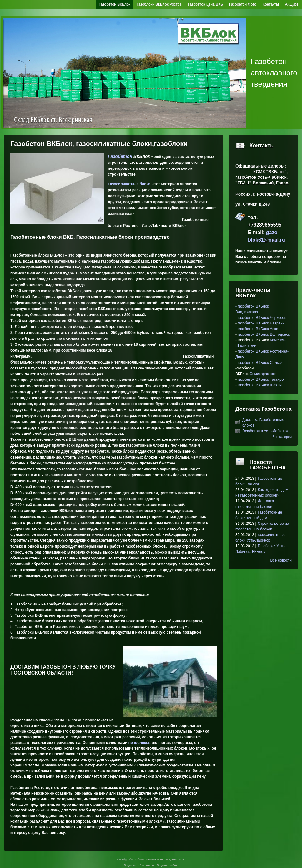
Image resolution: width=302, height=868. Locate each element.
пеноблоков (140, 743)
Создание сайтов (167, 865)
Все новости (281, 560)
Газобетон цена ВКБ (205, 4)
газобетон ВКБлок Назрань (261, 323)
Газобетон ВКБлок (115, 4)
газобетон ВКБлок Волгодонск (264, 334)
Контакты (271, 4)
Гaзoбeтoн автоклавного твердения (274, 73)
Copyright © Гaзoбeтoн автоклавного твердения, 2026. (151, 860)
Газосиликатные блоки (129, 184)
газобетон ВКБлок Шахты (260, 385)
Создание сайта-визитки (139, 865)
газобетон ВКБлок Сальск (260, 363)
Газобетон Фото (243, 4)
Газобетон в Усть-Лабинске (266, 431)
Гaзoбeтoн (120, 156)
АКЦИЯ (292, 4)
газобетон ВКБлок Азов (257, 329)
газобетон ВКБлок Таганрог (261, 379)
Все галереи (282, 437)
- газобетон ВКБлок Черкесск (261, 318)
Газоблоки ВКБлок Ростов (159, 4)
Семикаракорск (263, 374)
